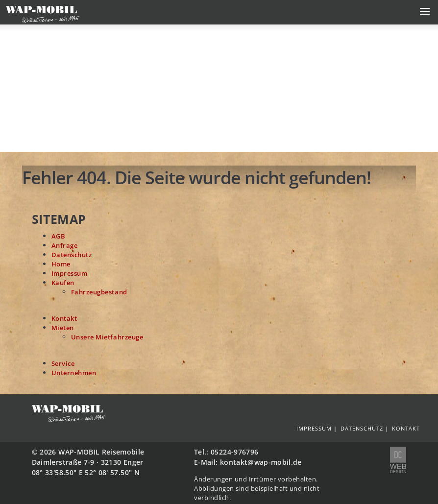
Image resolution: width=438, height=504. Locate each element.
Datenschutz (72, 255)
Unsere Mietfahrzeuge (107, 337)
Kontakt (64, 319)
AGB (59, 236)
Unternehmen (74, 373)
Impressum (70, 274)
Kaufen (63, 283)
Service (63, 364)
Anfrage (65, 246)
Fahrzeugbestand (99, 292)
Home (61, 264)
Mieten (63, 328)
